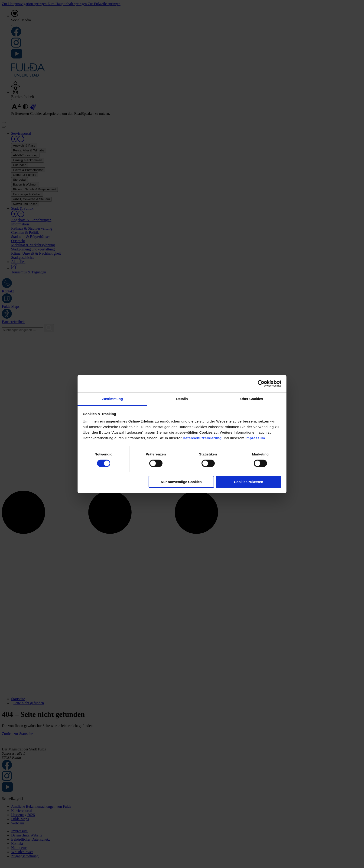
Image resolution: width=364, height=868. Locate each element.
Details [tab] (182, 399)
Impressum (255, 438)
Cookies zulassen (248, 482)
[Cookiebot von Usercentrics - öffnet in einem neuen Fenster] (261, 384)
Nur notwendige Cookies (181, 482)
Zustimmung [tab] (112, 399)
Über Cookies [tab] (252, 399)
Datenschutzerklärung (202, 438)
